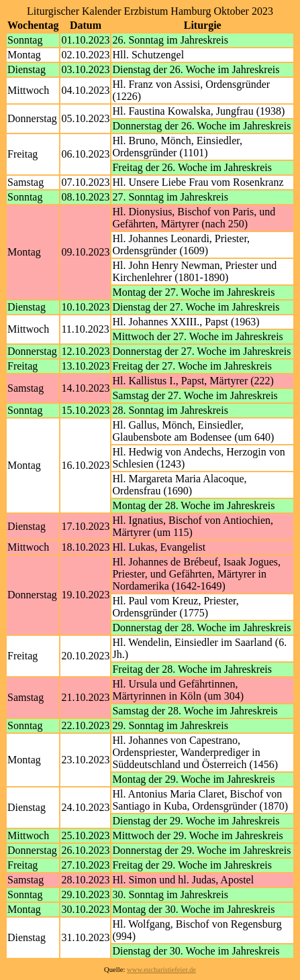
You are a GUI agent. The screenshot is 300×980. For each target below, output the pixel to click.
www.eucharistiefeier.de (161, 970)
